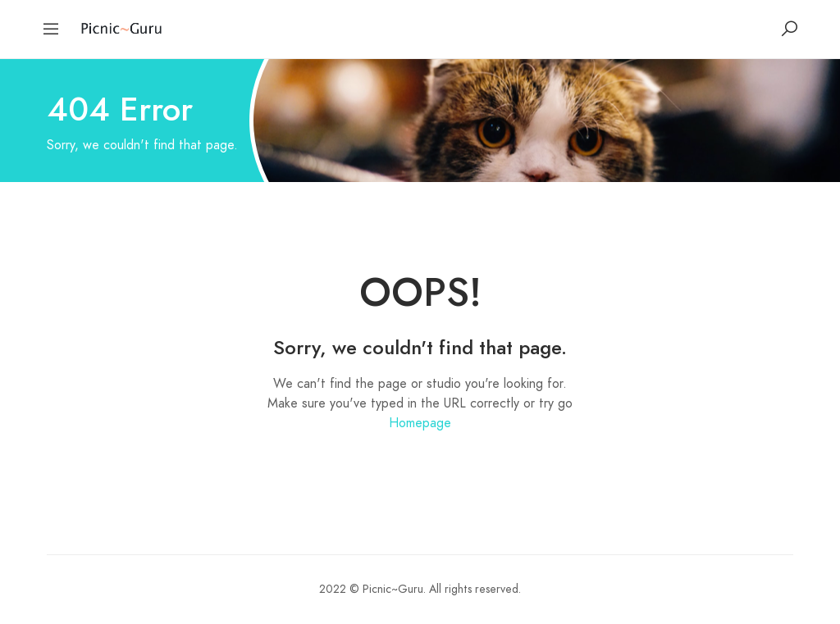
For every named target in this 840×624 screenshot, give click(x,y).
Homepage (420, 423)
